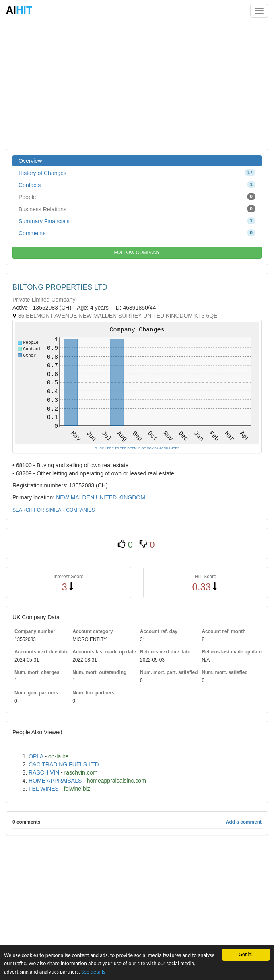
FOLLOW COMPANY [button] (137, 253)
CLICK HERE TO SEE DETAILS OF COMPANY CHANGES (137, 448)
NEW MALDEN (75, 497)
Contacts (137, 185)
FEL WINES (44, 789)
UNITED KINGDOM (121, 497)
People (137, 197)
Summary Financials (137, 221)
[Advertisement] (137, 84)
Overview (30, 161)
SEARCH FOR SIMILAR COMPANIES (54, 510)
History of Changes (137, 173)
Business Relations (137, 209)
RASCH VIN (44, 772)
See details (93, 972)
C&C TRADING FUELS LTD (64, 764)
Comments (137, 233)
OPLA (36, 756)
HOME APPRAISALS (55, 781)
